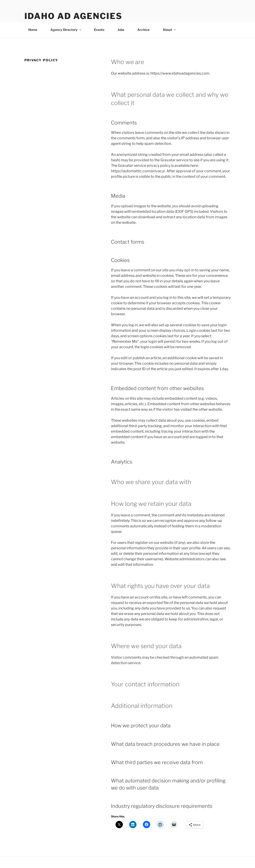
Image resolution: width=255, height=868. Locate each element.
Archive (143, 30)
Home (33, 30)
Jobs (121, 30)
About (170, 30)
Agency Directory (66, 30)
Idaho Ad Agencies (73, 16)
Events (99, 30)
